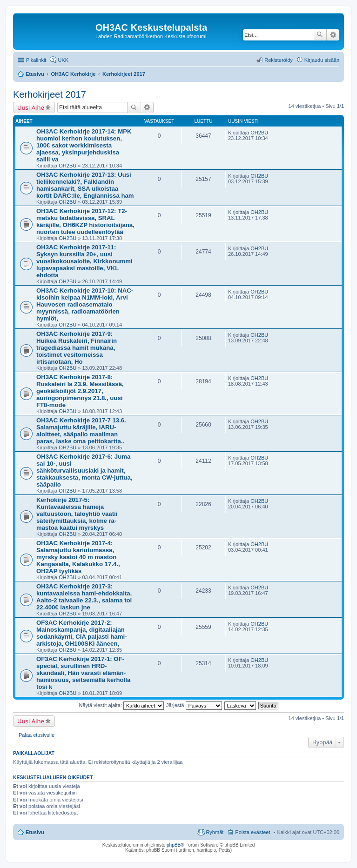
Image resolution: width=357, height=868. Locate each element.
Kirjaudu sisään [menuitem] (322, 60)
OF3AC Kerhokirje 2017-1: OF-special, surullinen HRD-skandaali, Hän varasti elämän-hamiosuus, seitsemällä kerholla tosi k (83, 673)
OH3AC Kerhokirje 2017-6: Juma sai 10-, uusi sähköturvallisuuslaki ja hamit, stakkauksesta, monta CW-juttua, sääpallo (84, 471)
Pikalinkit (36, 60)
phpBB (174, 845)
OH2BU (67, 166)
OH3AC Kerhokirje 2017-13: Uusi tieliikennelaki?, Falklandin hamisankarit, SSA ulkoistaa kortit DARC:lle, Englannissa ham (85, 185)
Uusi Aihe (31, 107)
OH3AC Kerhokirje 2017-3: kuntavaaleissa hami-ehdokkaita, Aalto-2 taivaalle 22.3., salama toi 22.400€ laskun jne (84, 597)
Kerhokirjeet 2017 (50, 94)
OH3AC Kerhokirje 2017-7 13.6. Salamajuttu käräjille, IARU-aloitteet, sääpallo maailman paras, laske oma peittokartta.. (81, 431)
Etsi (320, 35)
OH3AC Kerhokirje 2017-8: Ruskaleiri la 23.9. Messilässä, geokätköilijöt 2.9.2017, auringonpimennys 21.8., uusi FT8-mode (80, 391)
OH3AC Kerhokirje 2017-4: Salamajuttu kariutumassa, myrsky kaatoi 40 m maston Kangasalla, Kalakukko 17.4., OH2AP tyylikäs (78, 557)
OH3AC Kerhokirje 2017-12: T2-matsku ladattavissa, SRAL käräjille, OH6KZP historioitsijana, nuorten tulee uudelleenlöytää (85, 221)
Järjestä (194, 705)
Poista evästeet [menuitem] (253, 832)
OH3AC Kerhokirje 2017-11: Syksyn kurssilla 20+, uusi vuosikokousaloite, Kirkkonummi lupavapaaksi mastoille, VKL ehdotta (84, 261)
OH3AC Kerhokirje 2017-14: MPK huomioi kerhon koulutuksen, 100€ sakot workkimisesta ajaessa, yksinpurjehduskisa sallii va (84, 145)
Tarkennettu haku (333, 35)
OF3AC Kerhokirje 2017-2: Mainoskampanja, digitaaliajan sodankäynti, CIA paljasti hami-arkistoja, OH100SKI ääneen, (81, 633)
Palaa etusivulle (37, 735)
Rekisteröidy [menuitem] (279, 60)
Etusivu (35, 832)
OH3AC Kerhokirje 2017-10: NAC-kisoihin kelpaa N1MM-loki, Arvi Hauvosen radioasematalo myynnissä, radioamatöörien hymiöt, (85, 304)
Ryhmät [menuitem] (215, 832)
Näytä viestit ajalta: (121, 705)
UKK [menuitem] (63, 60)
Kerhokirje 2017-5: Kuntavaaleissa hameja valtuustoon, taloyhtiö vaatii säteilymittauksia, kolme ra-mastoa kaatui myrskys (77, 514)
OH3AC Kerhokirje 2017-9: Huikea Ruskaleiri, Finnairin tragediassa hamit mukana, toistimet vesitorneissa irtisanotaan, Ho (77, 348)
